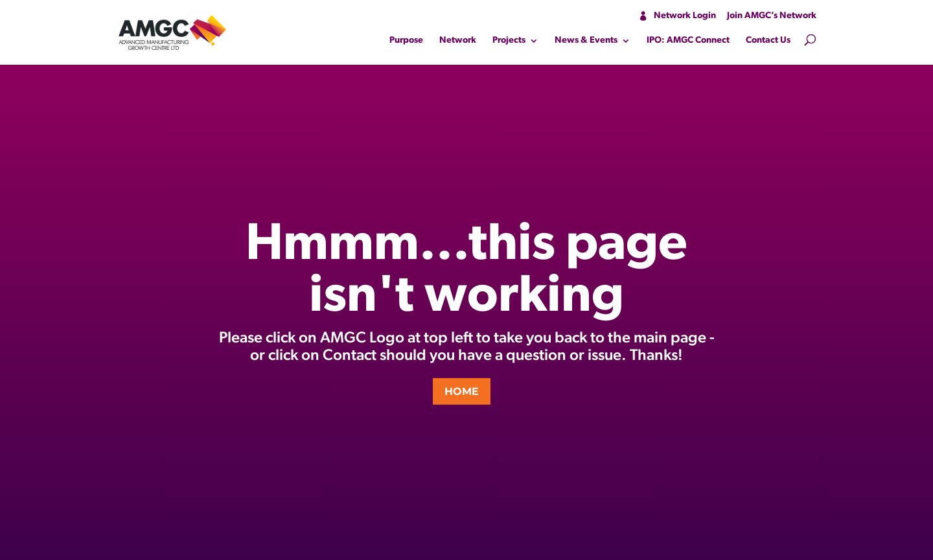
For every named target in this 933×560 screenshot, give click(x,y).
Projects (509, 41)
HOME (462, 391)
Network (458, 41)
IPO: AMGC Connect (688, 41)
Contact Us (768, 41)
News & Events (586, 41)
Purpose (406, 41)
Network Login (685, 16)
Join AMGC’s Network (772, 16)
